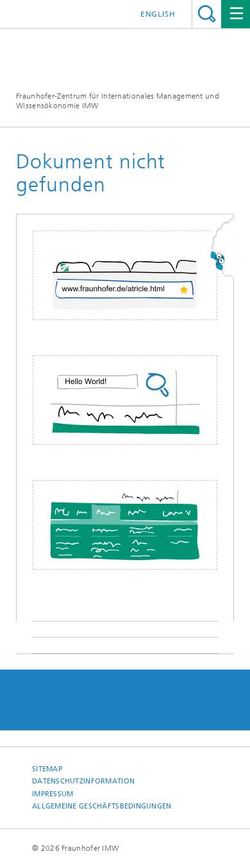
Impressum (53, 794)
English (158, 14)
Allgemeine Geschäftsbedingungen (102, 806)
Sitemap (47, 769)
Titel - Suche (207, 14)
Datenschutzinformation (83, 781)
